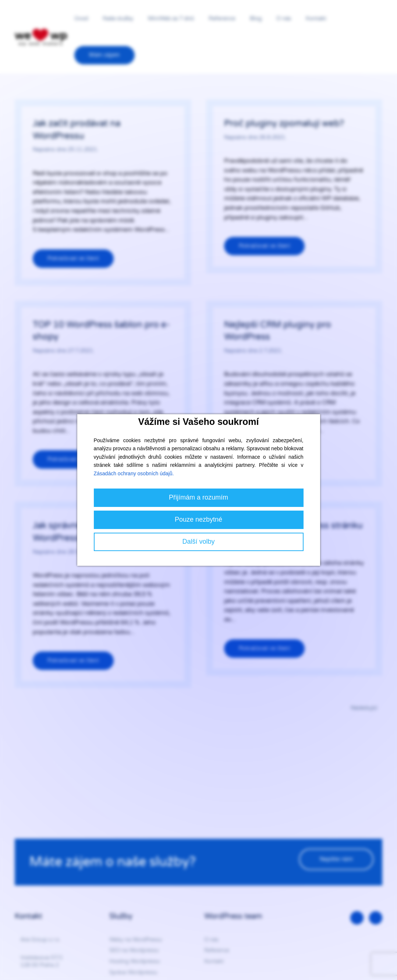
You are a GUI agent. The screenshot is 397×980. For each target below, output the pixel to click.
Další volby (198, 542)
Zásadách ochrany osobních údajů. (134, 473)
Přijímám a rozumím (198, 497)
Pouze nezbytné (198, 519)
